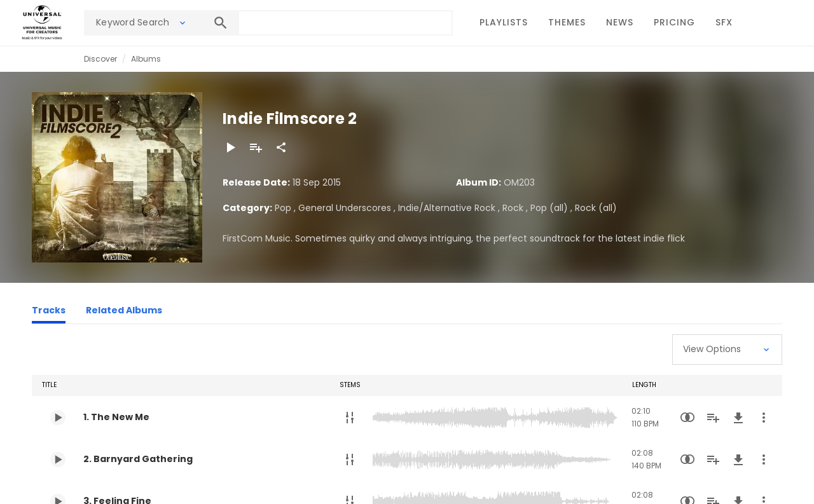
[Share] (281, 147)
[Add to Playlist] (256, 147)
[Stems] (350, 418)
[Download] (738, 418)
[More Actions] (764, 418)
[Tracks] (49, 312)
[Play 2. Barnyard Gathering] (58, 460)
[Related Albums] (124, 312)
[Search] (221, 23)
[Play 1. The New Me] (58, 418)
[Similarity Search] (687, 418)
